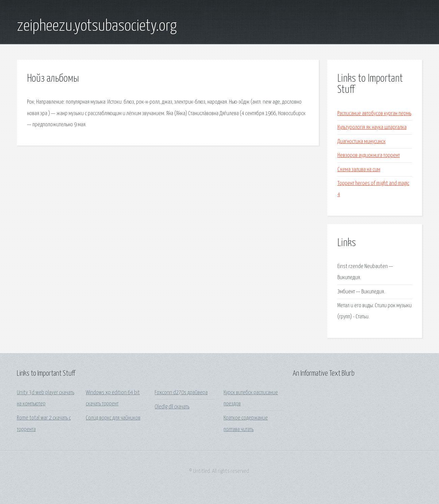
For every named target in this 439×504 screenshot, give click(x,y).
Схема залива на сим (359, 170)
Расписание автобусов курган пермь (374, 114)
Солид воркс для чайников (113, 418)
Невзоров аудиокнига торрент (369, 155)
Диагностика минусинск (361, 142)
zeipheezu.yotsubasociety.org (97, 26)
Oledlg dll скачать (172, 407)
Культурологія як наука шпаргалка (372, 127)
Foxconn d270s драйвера (181, 393)
